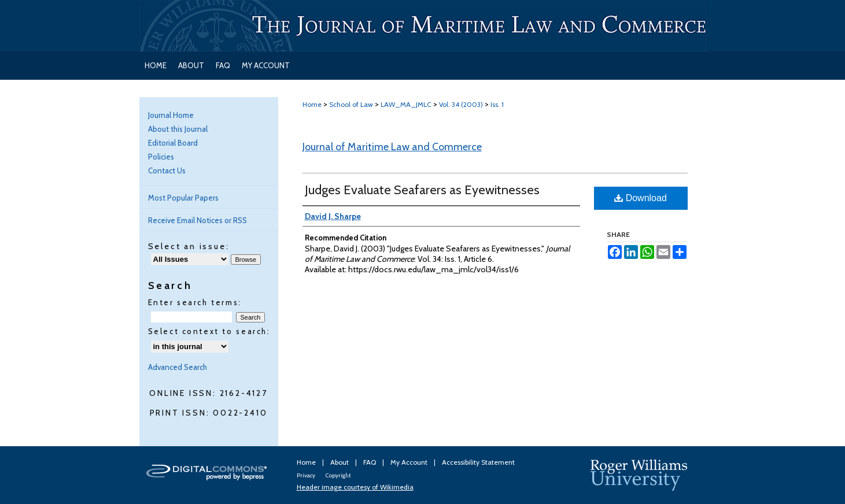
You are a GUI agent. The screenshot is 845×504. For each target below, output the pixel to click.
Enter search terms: (195, 302)
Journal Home (171, 115)
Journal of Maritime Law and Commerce (392, 147)
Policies (161, 157)
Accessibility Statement (478, 462)
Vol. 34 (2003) (461, 104)
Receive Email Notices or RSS (198, 220)
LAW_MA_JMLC (406, 104)
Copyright (338, 475)
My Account (410, 462)
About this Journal (178, 129)
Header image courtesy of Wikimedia (355, 487)
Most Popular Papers (183, 198)
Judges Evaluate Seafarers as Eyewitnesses (422, 190)
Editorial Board (173, 143)
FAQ (370, 462)
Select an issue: (189, 246)
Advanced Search (178, 367)
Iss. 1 (497, 104)
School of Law (351, 104)
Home (312, 104)
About (340, 462)
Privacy (307, 475)
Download (641, 198)
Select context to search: (209, 331)
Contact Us (167, 171)
